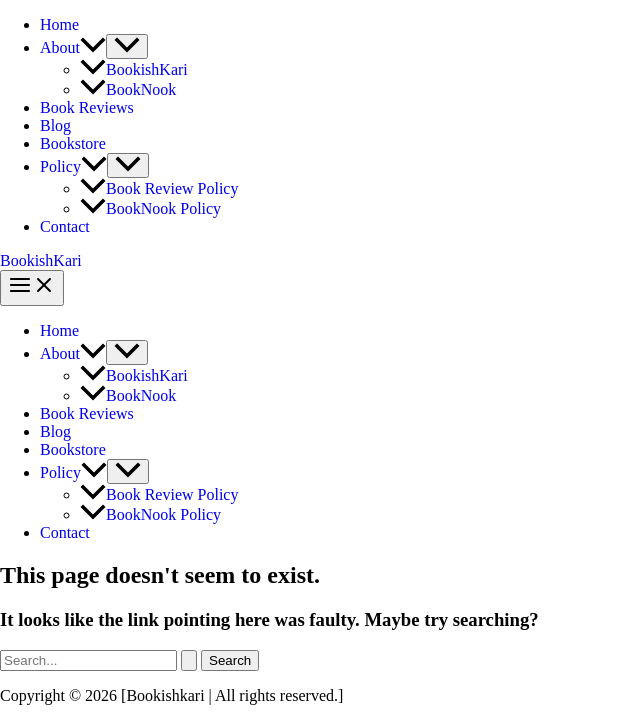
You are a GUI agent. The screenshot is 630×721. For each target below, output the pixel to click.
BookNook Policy (150, 208)
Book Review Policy (159, 188)
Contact (65, 226)
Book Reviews (87, 107)
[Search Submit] (189, 660)
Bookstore (73, 143)
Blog (55, 125)
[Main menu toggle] (32, 288)
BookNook (128, 89)
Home (59, 24)
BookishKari (134, 69)
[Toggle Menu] (127, 46)
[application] (93, 47)
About (73, 47)
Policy (73, 166)
